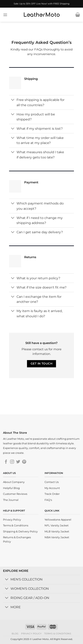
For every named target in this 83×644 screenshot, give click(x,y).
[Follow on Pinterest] (24, 462)
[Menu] (5, 15)
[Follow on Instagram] (12, 462)
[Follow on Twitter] (18, 462)
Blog (15, 634)
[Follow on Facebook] (6, 462)
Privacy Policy (31, 634)
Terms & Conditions (58, 634)
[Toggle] (13, 100)
